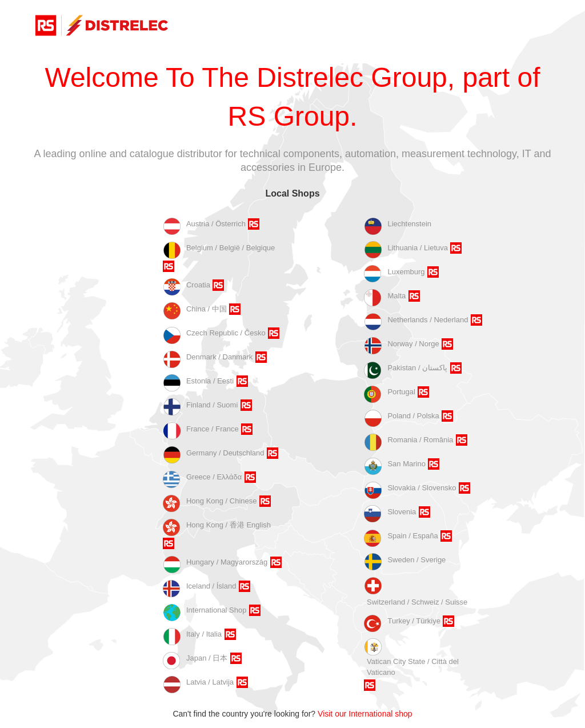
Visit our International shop (365, 714)
